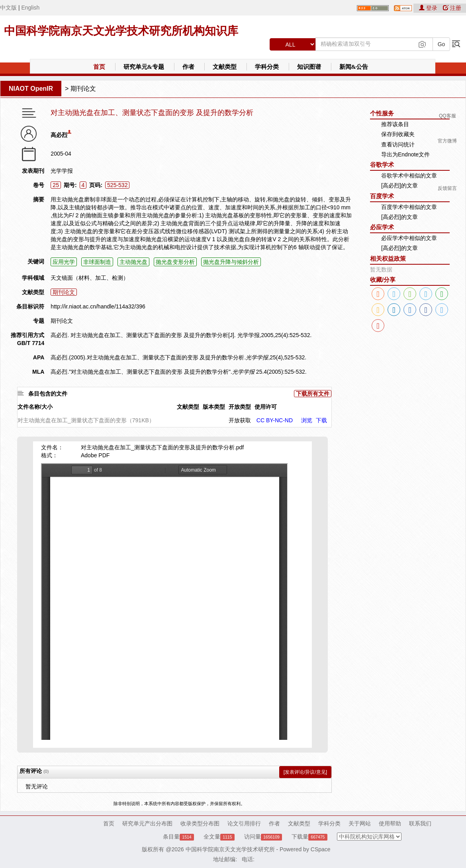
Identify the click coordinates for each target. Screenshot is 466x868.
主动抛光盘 (133, 262)
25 (56, 185)
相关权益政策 (388, 258)
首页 (99, 67)
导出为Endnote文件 (405, 154)
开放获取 (240, 420)
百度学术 (382, 196)
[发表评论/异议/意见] (305, 772)
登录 (429, 8)
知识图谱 (309, 67)
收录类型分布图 (200, 823)
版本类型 (214, 407)
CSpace (321, 849)
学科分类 (267, 67)
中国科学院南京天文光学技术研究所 (230, 849)
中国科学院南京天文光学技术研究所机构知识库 (121, 31)
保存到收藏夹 (398, 134)
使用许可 (266, 407)
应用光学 (64, 262)
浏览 (307, 420)
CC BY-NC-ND (275, 420)
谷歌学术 (382, 165)
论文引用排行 (244, 823)
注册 (452, 8)
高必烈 (59, 135)
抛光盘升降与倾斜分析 (231, 262)
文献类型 (225, 67)
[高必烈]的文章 (399, 185)
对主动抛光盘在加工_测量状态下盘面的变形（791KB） (86, 420)
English (30, 8)
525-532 (117, 185)
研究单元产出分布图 (147, 823)
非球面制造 (97, 262)
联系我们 (420, 823)
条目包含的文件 (48, 394)
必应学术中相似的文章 (409, 238)
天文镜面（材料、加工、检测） (90, 278)
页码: (96, 185)
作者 (188, 67)
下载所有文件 (313, 394)
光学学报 (62, 171)
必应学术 (382, 227)
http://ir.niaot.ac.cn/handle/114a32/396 (98, 306)
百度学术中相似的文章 (409, 207)
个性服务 (382, 113)
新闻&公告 (354, 67)
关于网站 (360, 823)
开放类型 (240, 407)
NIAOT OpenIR (31, 89)
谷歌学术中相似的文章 (409, 176)
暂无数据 (381, 269)
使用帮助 (390, 823)
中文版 (8, 8)
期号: (70, 185)
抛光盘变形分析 (175, 262)
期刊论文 (83, 89)
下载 (321, 420)
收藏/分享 (383, 280)
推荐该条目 (395, 124)
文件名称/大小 (35, 407)
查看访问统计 (398, 144)
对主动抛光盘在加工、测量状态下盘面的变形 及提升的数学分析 (152, 113)
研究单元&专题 (144, 67)
